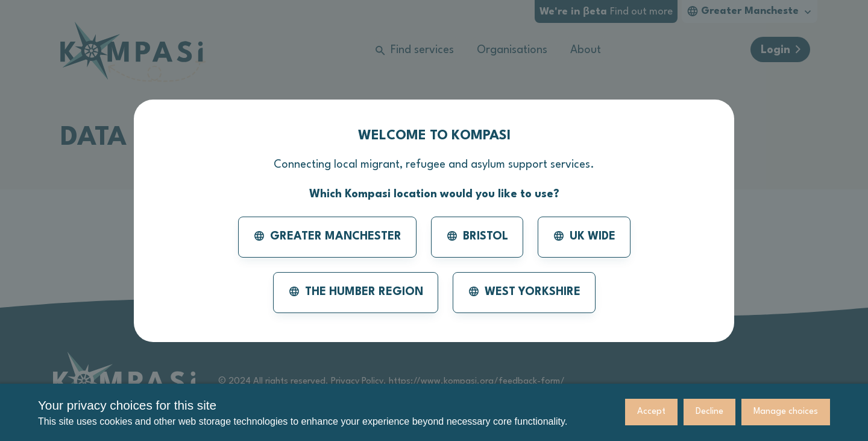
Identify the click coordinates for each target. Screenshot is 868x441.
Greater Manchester (327, 236)
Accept (651, 412)
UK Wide (584, 236)
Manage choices (786, 412)
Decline (709, 412)
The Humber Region (356, 291)
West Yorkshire (524, 291)
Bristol (477, 236)
